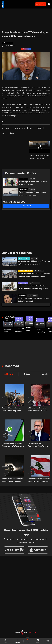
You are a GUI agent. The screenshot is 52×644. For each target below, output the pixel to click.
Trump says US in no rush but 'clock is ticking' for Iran (33, 183)
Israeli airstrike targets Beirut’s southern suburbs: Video (30, 329)
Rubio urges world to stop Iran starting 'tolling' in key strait (33, 300)
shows (38, 641)
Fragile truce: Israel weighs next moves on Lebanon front (12, 480)
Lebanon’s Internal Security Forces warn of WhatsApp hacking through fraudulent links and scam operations (13, 445)
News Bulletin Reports (25, 271)
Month (45, 374)
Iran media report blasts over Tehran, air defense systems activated (34, 263)
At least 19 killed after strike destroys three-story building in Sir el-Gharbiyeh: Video (20, 330)
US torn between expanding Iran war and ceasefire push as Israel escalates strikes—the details (34, 275)
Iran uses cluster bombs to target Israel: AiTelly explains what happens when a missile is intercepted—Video (8, 331)
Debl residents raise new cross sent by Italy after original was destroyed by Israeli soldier (12, 410)
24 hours (9, 374)
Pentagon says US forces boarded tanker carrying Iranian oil (33, 194)
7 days (27, 374)
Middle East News (24, 258)
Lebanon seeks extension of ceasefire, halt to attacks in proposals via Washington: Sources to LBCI (39, 480)
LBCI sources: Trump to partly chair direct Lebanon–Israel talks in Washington (39, 410)
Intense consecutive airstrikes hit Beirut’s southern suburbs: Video (40, 331)
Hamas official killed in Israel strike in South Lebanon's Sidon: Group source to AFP (34, 288)
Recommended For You (21, 173)
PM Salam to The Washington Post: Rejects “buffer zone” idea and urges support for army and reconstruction (39, 445)
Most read (12, 366)
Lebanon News (23, 283)
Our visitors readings (17, 253)
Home (6, 641)
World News (23, 179)
